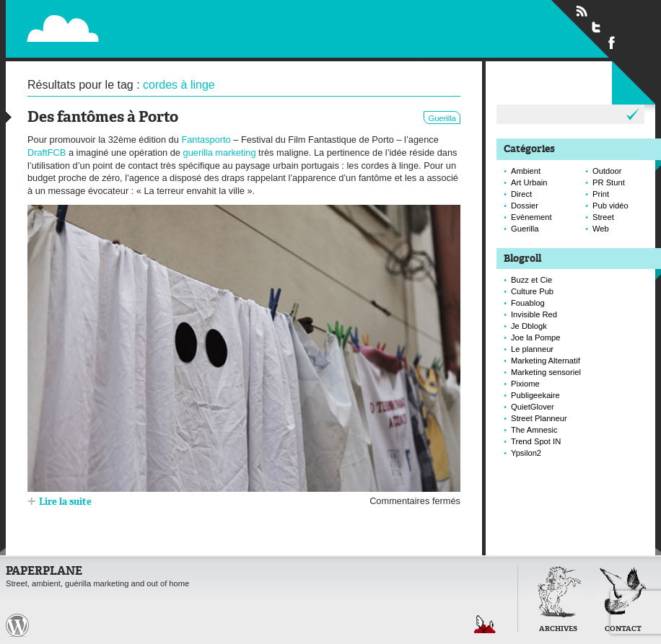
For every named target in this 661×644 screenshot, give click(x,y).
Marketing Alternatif (546, 361)
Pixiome (525, 384)
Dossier (525, 206)
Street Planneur (539, 418)
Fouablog (528, 303)
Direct (521, 194)
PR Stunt (609, 182)
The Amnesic (534, 430)
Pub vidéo (610, 206)
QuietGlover (533, 407)
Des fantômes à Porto (103, 118)
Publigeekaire (535, 395)
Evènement (531, 217)
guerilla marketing (220, 153)
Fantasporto (206, 140)
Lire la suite (65, 502)
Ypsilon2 (526, 453)
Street (603, 217)
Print (601, 194)
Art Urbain (529, 182)
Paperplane (151, 20)
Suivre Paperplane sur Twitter (597, 27)
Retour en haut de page (485, 624)
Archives (558, 629)
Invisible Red (534, 314)
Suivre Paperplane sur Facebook (612, 42)
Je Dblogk (529, 326)
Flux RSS (582, 12)
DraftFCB (47, 153)
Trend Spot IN (536, 441)
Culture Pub (532, 291)
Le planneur (532, 349)
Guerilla (442, 118)
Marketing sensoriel (546, 372)
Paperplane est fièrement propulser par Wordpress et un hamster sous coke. (17, 625)
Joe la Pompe (535, 338)
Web (601, 229)
